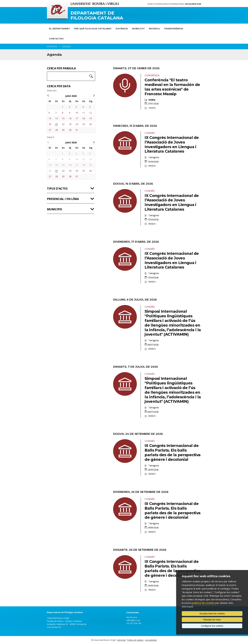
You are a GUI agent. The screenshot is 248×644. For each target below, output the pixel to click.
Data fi (50, 137)
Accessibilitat (151, 640)
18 (84, 118)
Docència (122, 29)
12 (90, 113)
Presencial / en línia (63, 199)
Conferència (152, 75)
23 (70, 124)
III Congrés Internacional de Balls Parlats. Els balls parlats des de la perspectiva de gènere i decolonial (173, 452)
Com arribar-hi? (54, 627)
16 (70, 118)
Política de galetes (135, 640)
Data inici (52, 91)
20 (50, 124)
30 (70, 130)
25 (84, 124)
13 (50, 118)
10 (77, 113)
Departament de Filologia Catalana (97, 15)
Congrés (150, 133)
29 (63, 130)
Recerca (154, 29)
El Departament (59, 29)
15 (63, 118)
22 (63, 124)
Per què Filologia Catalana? (93, 29)
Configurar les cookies (212, 626)
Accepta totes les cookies (212, 614)
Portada (52, 46)
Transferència (173, 29)
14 (56, 118)
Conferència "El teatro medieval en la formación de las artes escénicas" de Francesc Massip (172, 87)
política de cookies (203, 603)
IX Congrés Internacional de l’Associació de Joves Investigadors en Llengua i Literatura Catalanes (172, 144)
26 (90, 124)
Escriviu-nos (132, 617)
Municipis (54, 209)
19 (90, 118)
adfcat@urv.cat (133, 620)
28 (56, 130)
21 (56, 124)
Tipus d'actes (57, 188)
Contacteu (56, 39)
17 (77, 118)
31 (77, 130)
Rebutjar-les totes (212, 620)
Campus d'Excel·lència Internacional (174, 4)
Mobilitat (138, 29)
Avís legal (121, 640)
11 (84, 113)
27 (50, 130)
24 (77, 124)
